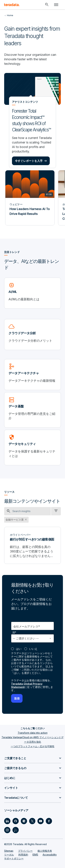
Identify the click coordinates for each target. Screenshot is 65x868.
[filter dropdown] (56, 511)
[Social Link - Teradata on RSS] (16, 830)
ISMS (35, 855)
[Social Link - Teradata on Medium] (24, 821)
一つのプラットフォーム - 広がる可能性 (33, 746)
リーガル (9, 855)
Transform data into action (33, 733)
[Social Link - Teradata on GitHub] (16, 821)
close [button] (26, 520)
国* (14, 633)
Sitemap (9, 851)
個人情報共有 (45, 851)
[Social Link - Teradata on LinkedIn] (7, 821)
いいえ (33, 649)
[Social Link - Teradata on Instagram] (7, 830)
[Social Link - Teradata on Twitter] (32, 821)
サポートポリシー (14, 858)
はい (19, 649)
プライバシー (25, 851)
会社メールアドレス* (27, 626)
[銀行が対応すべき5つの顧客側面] (32, 545)
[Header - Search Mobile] (47, 5)
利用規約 (23, 855)
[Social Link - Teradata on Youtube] (41, 821)
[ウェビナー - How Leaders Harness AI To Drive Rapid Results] (30, 198)
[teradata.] (12, 5)
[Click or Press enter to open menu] (56, 5)
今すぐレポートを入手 (29, 161)
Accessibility (50, 855)
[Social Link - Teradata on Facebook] (49, 821)
